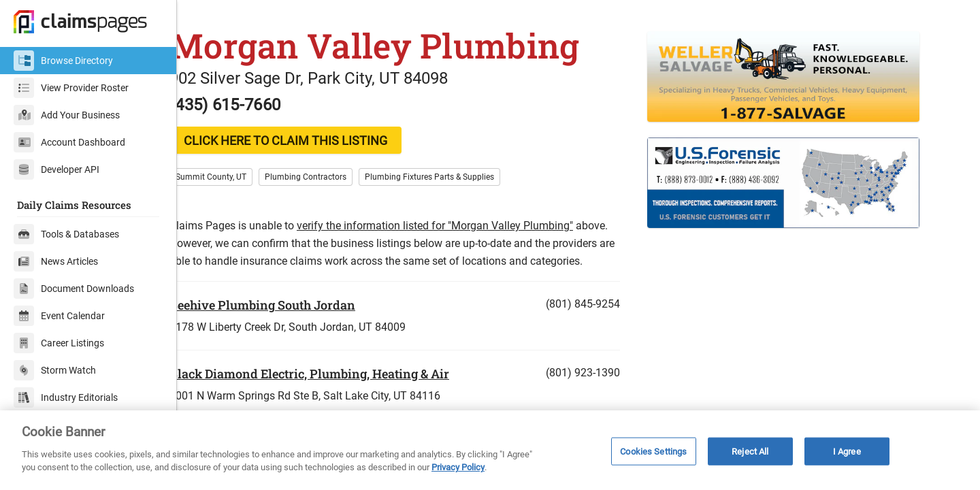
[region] (490, 450)
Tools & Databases (66, 234)
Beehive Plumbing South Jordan (287, 348)
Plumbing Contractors (330, 203)
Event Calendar (59, 316)
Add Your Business (67, 115)
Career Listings (59, 343)
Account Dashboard (69, 142)
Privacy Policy (458, 467)
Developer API (56, 169)
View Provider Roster (71, 88)
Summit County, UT (235, 203)
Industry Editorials (66, 397)
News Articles (56, 261)
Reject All (750, 451)
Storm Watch (55, 370)
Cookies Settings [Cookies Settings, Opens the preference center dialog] (653, 451)
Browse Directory (63, 61)
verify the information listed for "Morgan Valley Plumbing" (459, 251)
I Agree (847, 451)
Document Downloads (74, 289)
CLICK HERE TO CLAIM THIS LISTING (310, 166)
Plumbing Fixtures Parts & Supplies (454, 203)
